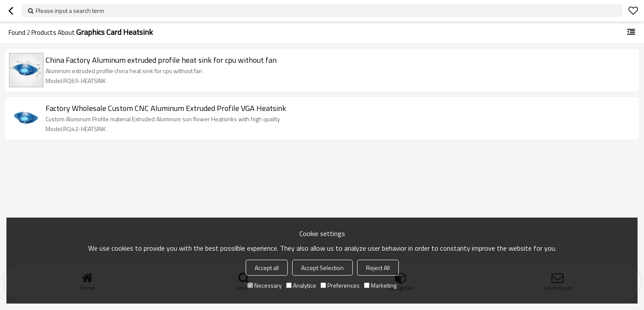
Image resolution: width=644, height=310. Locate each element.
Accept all (267, 268)
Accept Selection (322, 268)
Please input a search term (70, 11)
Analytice (301, 285)
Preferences (340, 285)
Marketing (380, 285)
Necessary (265, 285)
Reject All (378, 268)
